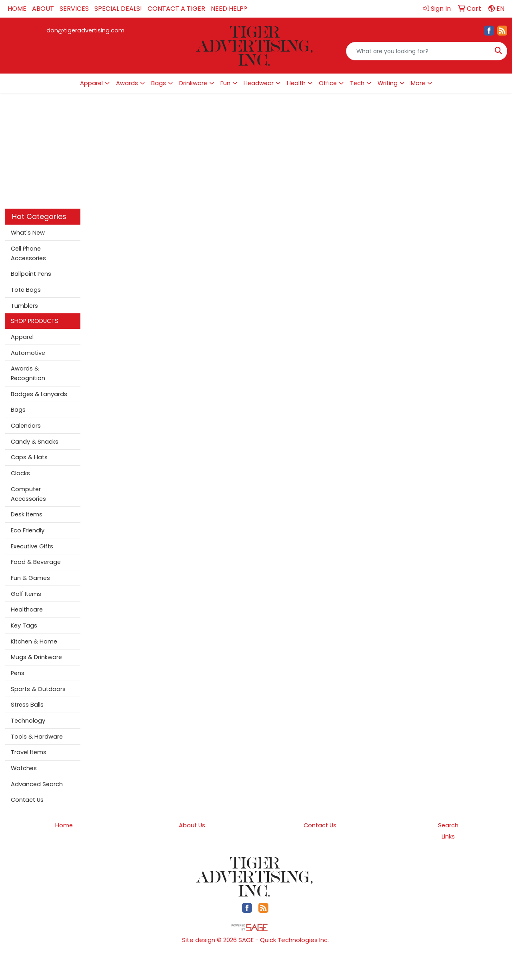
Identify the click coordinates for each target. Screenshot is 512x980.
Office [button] (328, 83)
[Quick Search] (418, 51)
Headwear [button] (259, 83)
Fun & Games (30, 578)
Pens (18, 673)
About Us (192, 825)
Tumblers (24, 306)
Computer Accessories (28, 494)
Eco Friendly (28, 530)
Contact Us (27, 800)
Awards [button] (127, 83)
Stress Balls (27, 705)
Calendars (26, 426)
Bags (18, 410)
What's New (28, 233)
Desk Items (27, 514)
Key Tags (24, 625)
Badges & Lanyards (39, 394)
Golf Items (26, 594)
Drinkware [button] (193, 83)
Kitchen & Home (34, 641)
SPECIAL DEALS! (118, 9)
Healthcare (27, 610)
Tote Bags (26, 290)
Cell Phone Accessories (28, 253)
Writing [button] (388, 83)
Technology (28, 721)
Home (64, 825)
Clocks (20, 473)
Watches (24, 768)
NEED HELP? (229, 9)
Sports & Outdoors (38, 689)
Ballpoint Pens (31, 274)
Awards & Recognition (28, 373)
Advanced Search (37, 784)
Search (448, 825)
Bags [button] (159, 83)
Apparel (22, 337)
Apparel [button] (91, 83)
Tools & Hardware (37, 737)
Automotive (28, 353)
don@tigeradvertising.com (85, 30)
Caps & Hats (29, 457)
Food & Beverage (36, 562)
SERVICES (74, 9)
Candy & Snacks (35, 442)
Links (448, 837)
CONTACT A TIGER (176, 9)
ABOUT (43, 9)
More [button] (418, 83)
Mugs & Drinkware (36, 657)
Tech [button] (357, 83)
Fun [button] (225, 83)
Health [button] (296, 83)
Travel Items (29, 752)
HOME (17, 9)
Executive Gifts (32, 546)
